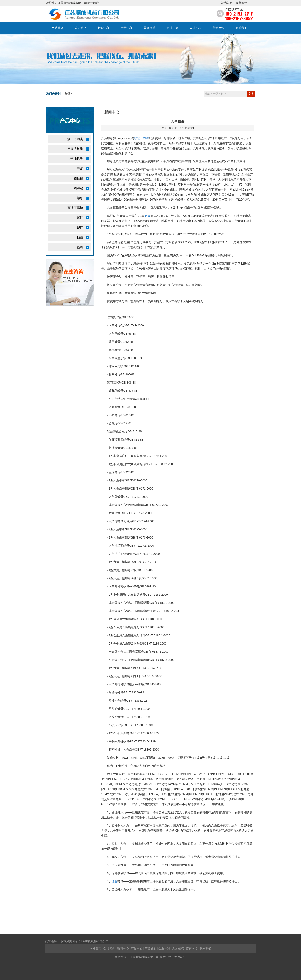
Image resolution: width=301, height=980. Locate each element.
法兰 (115, 881)
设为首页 (227, 3)
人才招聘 (195, 28)
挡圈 (80, 237)
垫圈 (80, 247)
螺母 (80, 198)
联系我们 (241, 28)
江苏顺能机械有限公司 (94, 941)
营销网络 (218, 28)
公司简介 (80, 28)
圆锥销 (78, 188)
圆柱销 (78, 178)
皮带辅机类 (75, 159)
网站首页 (57, 28)
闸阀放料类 (75, 149)
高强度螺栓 (75, 208)
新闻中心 (103, 28)
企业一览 (172, 28)
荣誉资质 (149, 28)
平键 (80, 169)
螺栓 (137, 138)
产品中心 (126, 28)
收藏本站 (241, 3)
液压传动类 (75, 139)
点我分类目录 (69, 941)
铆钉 (80, 228)
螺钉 (80, 218)
